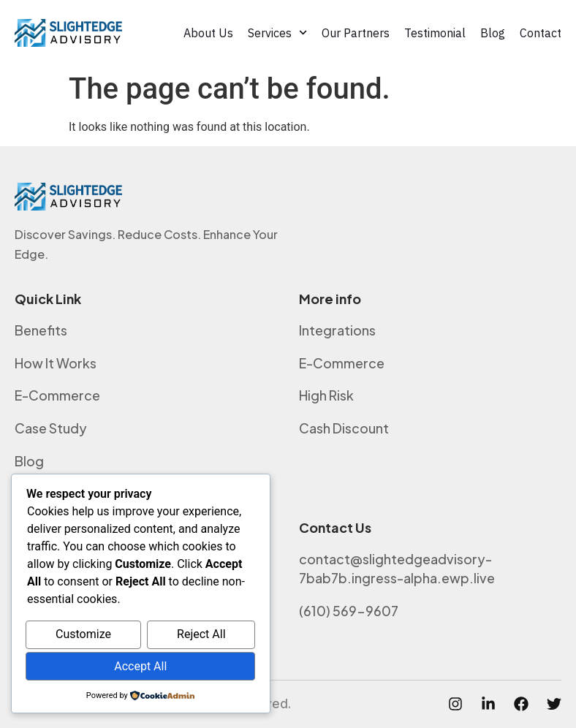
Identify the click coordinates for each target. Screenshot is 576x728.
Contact (541, 33)
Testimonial (435, 33)
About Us (208, 33)
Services (277, 33)
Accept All (140, 666)
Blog (493, 33)
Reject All (201, 635)
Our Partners (356, 33)
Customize (83, 635)
